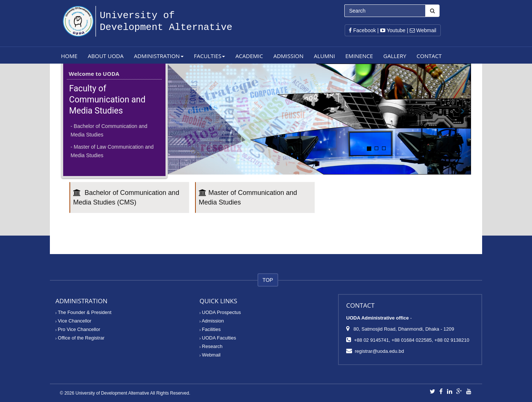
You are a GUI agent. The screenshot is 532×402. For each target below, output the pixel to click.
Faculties (209, 56)
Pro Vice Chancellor (78, 329)
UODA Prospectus (220, 312)
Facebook (362, 30)
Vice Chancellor (73, 321)
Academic (249, 56)
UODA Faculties (218, 338)
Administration (158, 56)
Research (211, 346)
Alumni (325, 56)
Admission (289, 56)
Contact (429, 56)
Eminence (359, 56)
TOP (268, 280)
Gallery (395, 56)
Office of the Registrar (80, 338)
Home (69, 56)
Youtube (393, 30)
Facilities (210, 329)
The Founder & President (83, 312)
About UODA (106, 56)
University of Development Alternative (112, 393)
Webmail (423, 30)
